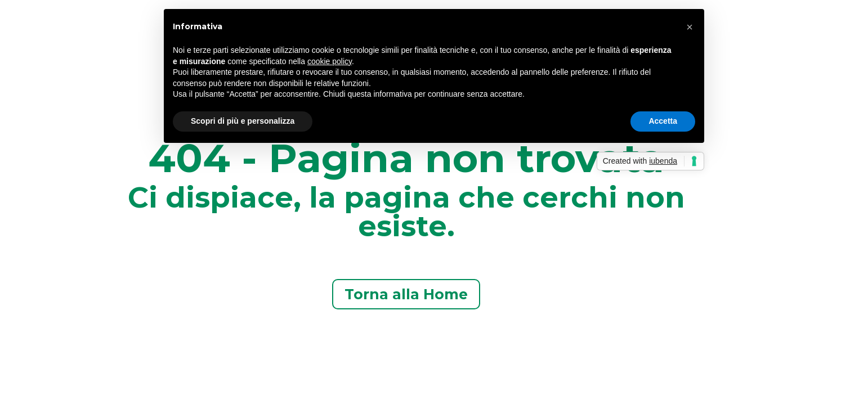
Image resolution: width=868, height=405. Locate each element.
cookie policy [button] (330, 61)
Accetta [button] (663, 121)
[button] (690, 27)
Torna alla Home (406, 294)
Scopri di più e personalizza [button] (243, 121)
